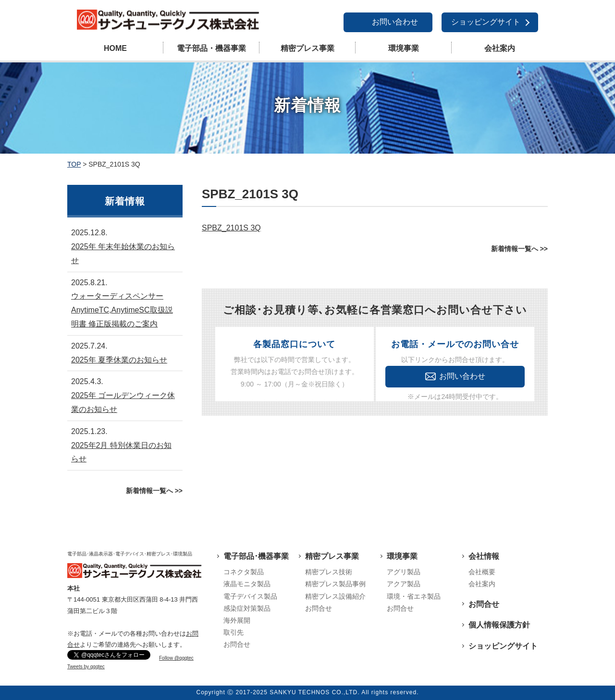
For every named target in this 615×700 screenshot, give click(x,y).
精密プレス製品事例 (335, 584)
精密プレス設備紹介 (335, 596)
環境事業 (404, 48)
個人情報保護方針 (499, 625)
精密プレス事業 (307, 48)
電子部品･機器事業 (256, 556)
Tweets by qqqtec (86, 667)
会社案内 (500, 48)
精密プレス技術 (329, 572)
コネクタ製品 (244, 572)
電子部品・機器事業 (211, 48)
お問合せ (237, 644)
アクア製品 (404, 584)
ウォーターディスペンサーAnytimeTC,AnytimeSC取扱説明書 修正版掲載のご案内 (122, 310)
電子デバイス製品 (250, 596)
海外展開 (237, 620)
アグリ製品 (404, 572)
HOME (115, 48)
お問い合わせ (395, 22)
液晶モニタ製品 (247, 584)
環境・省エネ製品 (414, 596)
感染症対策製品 (247, 608)
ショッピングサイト (486, 22)
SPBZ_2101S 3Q (231, 228)
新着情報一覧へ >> (519, 249)
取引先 (234, 632)
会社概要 (482, 572)
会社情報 (484, 556)
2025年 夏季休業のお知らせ (119, 360)
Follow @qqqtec (176, 658)
